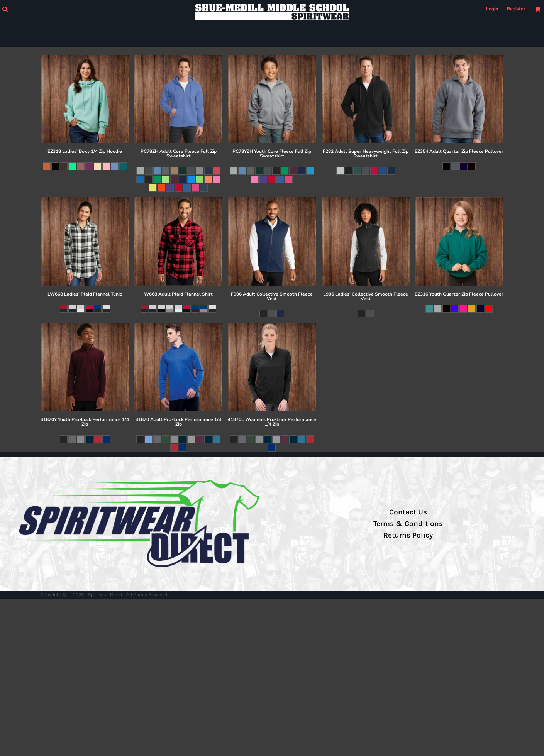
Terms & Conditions (408, 524)
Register (516, 9)
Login (492, 9)
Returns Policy (408, 535)
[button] (5, 9)
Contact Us (408, 512)
